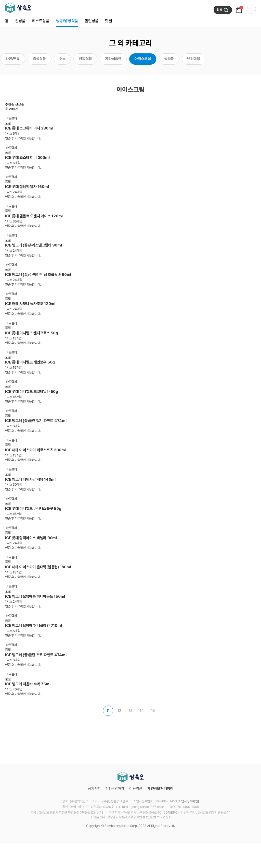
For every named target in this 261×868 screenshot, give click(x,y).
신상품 (20, 21)
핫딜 (109, 21)
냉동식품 (85, 59)
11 (108, 711)
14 (142, 711)
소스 (62, 59)
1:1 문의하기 (115, 789)
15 (153, 711)
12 (119, 711)
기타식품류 (113, 59)
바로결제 (11, 118)
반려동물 (194, 59)
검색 (223, 10)
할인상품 (92, 21)
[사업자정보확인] (188, 801)
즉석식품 (39, 59)
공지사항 (94, 789)
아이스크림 (143, 59)
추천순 (10, 104)
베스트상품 (41, 21)
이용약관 (136, 789)
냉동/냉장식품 (67, 21)
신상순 (20, 104)
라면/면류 (12, 59)
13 (131, 711)
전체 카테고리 (251, 9)
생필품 (169, 59)
